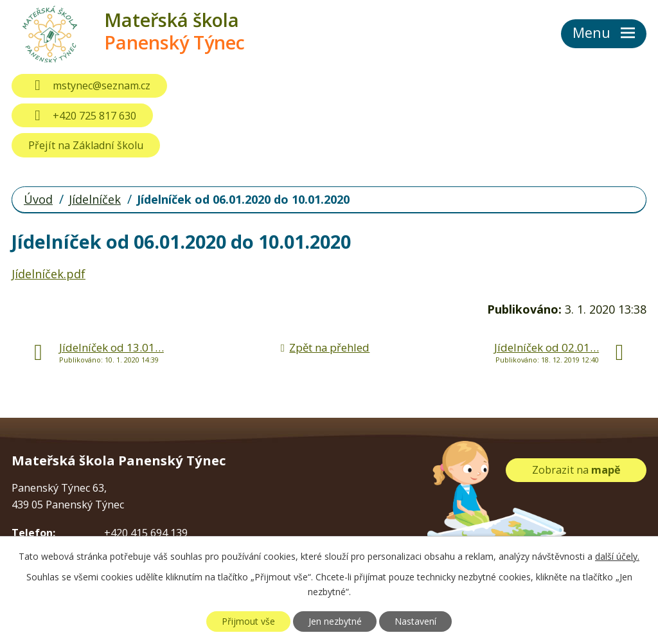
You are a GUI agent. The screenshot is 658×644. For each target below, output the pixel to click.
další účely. (617, 556)
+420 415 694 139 (146, 533)
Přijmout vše (248, 621)
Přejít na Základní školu (86, 145)
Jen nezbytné (335, 621)
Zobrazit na (576, 470)
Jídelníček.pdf (49, 274)
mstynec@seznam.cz (89, 85)
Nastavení (415, 621)
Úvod (38, 199)
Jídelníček (95, 199)
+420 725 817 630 (82, 116)
